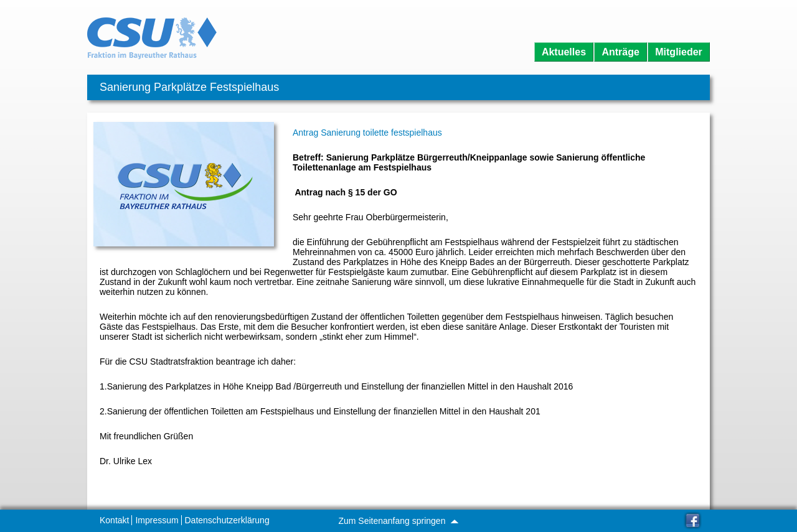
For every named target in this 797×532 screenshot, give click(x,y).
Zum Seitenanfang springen (398, 521)
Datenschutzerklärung (227, 520)
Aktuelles (564, 52)
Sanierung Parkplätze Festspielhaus (189, 87)
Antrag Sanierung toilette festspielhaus (367, 133)
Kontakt (114, 520)
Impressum (157, 520)
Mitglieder (679, 52)
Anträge (620, 52)
